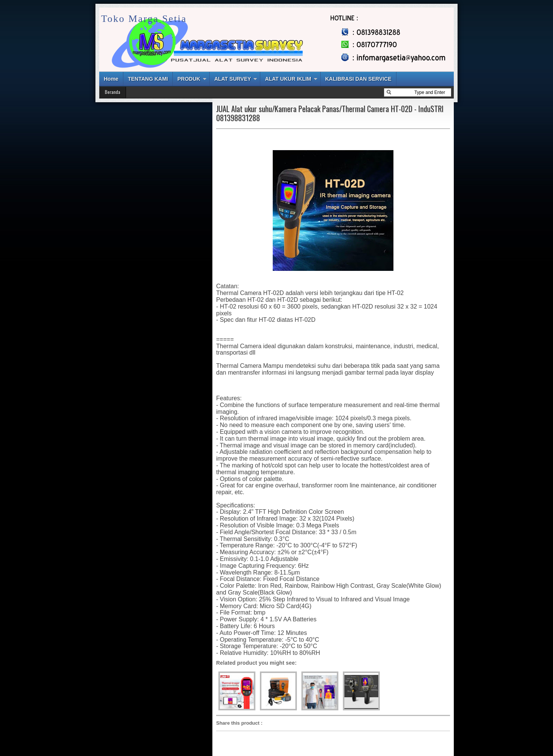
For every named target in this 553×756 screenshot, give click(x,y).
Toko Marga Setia (144, 19)
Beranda (113, 92)
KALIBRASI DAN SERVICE (358, 79)
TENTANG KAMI (148, 79)
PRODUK (189, 79)
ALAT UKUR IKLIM (288, 79)
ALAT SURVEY (233, 79)
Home (111, 79)
